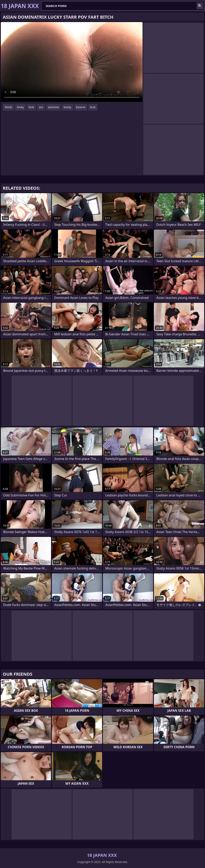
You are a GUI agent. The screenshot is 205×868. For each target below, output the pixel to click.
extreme (53, 107)
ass (41, 107)
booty (67, 107)
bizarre (81, 107)
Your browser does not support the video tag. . (72, 62)
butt (93, 107)
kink (31, 107)
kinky (20, 107)
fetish (9, 107)
